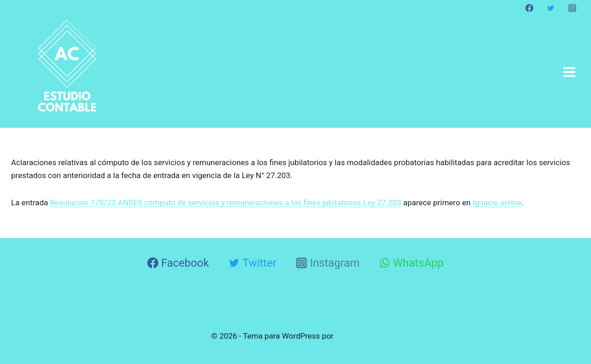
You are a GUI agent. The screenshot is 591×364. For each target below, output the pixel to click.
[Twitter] (551, 8)
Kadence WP (358, 336)
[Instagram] (572, 8)
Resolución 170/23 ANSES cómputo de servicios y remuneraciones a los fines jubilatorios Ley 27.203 (226, 203)
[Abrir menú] (569, 72)
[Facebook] (530, 8)
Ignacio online (497, 203)
